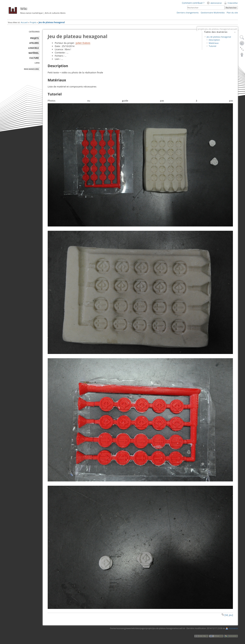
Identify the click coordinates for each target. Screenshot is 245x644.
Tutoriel (212, 46)
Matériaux (214, 43)
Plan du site (232, 13)
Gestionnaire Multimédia (213, 13)
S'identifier (233, 3)
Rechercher (231, 8)
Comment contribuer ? (193, 3)
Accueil (24, 22)
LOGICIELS (34, 48)
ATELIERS (34, 43)
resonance (233, 628)
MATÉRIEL (34, 53)
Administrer (216, 3)
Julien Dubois (83, 43)
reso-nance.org (31, 69)
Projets (33, 22)
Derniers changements (188, 13)
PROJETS (35, 38)
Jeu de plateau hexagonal (52, 22)
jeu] (231, 615)
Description (214, 40)
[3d (226, 615)
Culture (34, 58)
